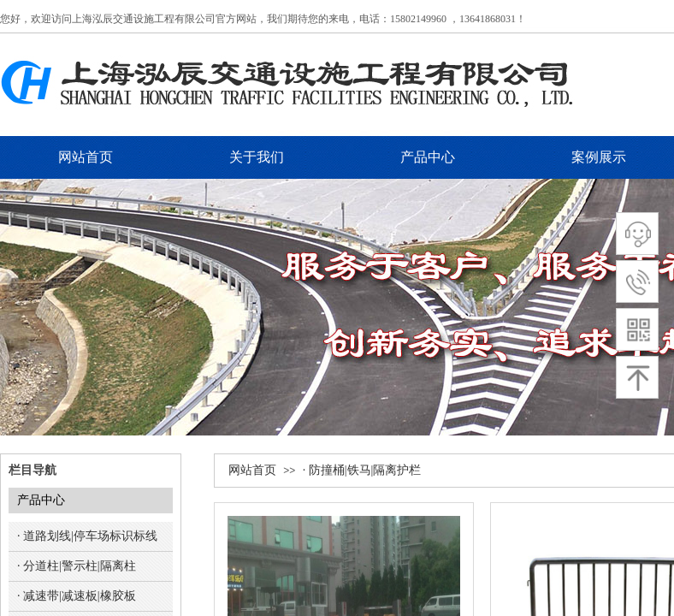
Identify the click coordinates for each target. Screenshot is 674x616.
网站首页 (252, 470)
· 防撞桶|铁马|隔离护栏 (362, 470)
